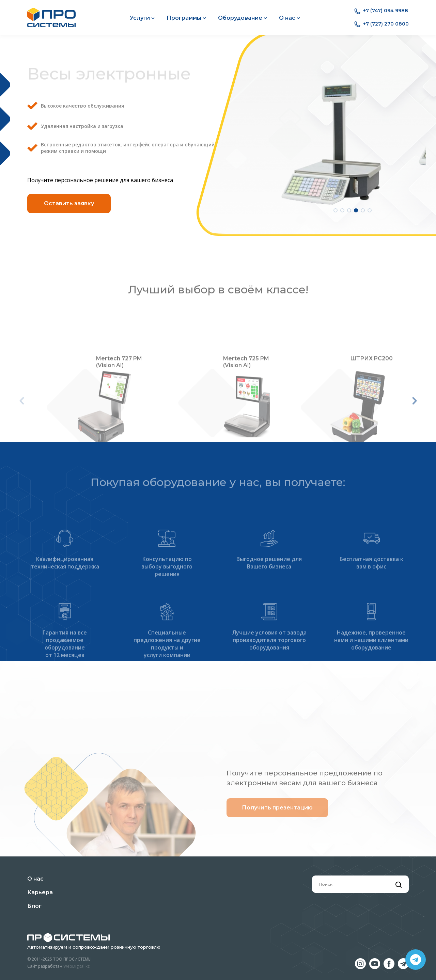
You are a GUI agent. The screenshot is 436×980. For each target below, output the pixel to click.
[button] (336, 206)
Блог (34, 906)
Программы (186, 18)
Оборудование (243, 18)
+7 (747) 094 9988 (381, 11)
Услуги (142, 18)
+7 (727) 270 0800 (381, 24)
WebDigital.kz (76, 966)
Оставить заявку (69, 201)
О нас (290, 18)
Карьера (40, 892)
